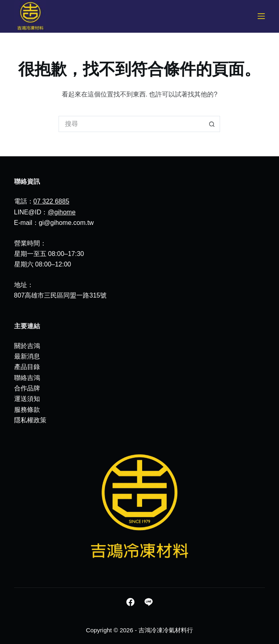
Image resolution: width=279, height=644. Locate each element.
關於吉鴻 (27, 346)
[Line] (149, 602)
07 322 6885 (51, 201)
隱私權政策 (30, 420)
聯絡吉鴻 (27, 378)
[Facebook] (130, 602)
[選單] (261, 16)
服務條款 (27, 410)
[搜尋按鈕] (212, 124)
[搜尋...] (131, 124)
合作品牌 (27, 388)
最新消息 (27, 356)
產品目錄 (27, 367)
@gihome (62, 212)
